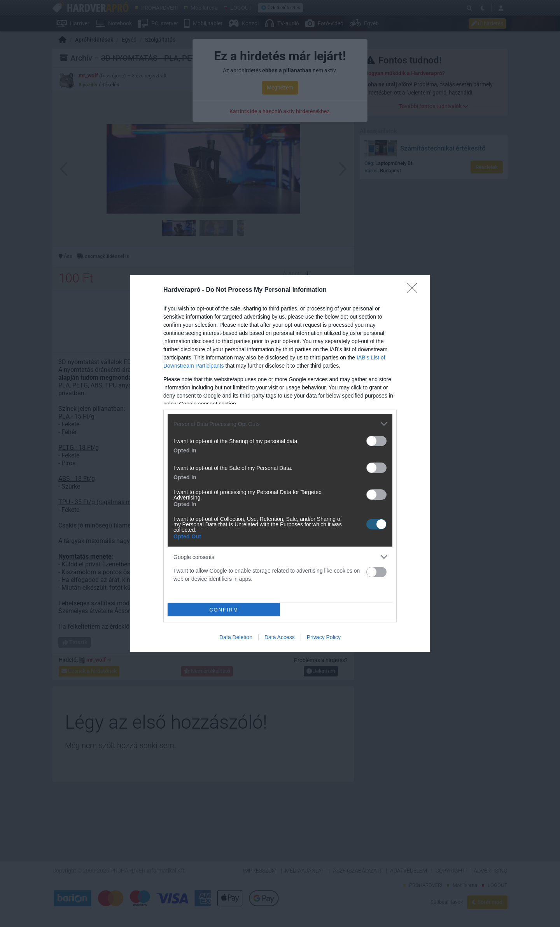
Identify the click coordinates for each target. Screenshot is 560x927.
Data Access (280, 637)
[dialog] (280, 463)
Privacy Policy (324, 637)
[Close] (415, 290)
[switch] (376, 441)
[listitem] (280, 424)
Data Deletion (236, 637)
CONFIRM (224, 610)
